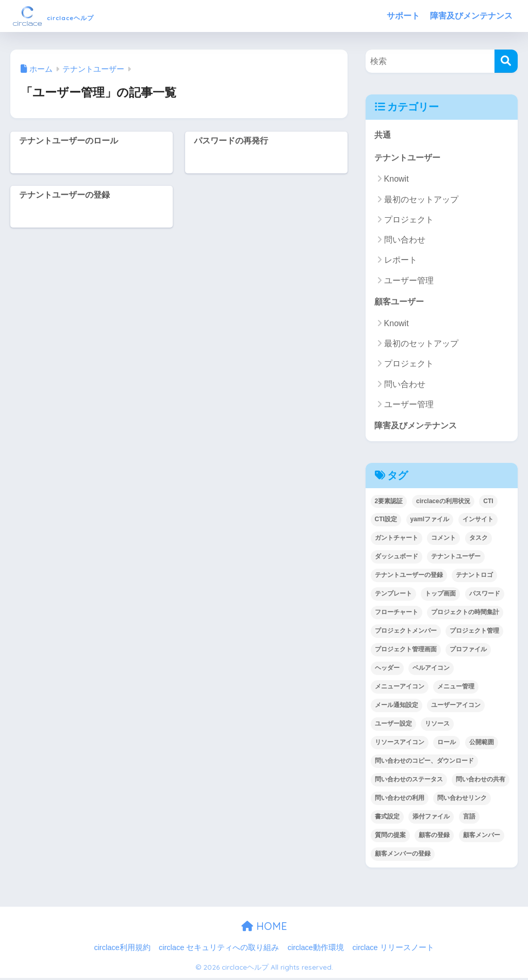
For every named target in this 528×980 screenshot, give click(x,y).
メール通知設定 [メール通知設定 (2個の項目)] (397, 707)
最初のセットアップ (421, 200)
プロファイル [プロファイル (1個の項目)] (468, 651)
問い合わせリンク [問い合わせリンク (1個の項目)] (462, 800)
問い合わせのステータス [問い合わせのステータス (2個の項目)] (409, 781)
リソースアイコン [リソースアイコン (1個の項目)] (400, 744)
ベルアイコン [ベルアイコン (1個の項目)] (431, 670)
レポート (401, 261)
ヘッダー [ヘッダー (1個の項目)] (387, 670)
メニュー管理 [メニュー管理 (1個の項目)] (456, 688)
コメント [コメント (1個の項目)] (443, 540)
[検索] (506, 61)
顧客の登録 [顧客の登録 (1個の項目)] (434, 837)
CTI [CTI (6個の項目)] (488, 503)
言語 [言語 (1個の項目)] (469, 818)
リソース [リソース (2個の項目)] (437, 726)
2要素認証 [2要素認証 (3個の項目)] (389, 503)
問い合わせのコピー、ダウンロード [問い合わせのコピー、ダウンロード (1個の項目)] (424, 763)
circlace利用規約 (122, 950)
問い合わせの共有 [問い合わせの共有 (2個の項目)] (481, 781)
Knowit (397, 180)
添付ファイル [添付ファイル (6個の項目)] (431, 818)
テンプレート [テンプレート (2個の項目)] (393, 596)
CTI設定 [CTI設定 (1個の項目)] (386, 521)
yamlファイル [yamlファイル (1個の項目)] (430, 521)
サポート (403, 16)
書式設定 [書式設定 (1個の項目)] (387, 818)
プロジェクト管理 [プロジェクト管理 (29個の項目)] (474, 633)
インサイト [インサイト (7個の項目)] (478, 521)
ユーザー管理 (409, 282)
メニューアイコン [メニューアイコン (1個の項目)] (400, 688)
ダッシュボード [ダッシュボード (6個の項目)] (397, 558)
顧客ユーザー (401, 303)
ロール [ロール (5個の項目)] (447, 744)
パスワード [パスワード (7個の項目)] (485, 596)
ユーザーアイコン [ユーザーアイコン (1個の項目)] (456, 707)
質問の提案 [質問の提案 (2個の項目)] (390, 837)
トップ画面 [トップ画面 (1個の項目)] (440, 596)
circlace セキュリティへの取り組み (219, 950)
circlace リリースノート (393, 950)
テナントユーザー (409, 158)
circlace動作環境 (316, 950)
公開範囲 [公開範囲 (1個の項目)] (482, 744)
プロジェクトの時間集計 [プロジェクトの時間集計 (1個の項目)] (465, 614)
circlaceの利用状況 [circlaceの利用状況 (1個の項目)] (443, 503)
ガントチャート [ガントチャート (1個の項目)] (397, 540)
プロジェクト (409, 221)
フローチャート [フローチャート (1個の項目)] (397, 614)
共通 (383, 135)
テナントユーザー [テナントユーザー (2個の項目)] (456, 558)
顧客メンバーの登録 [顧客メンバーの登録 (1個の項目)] (403, 856)
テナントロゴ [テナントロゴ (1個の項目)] (474, 577)
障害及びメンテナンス (471, 16)
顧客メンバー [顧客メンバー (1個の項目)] (482, 837)
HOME (264, 928)
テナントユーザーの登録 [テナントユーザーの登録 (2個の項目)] (409, 577)
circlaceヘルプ (74, 16)
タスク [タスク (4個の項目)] (478, 540)
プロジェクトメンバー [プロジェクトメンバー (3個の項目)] (406, 633)
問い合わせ (405, 241)
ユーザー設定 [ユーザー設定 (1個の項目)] (393, 726)
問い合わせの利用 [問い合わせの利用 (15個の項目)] (400, 800)
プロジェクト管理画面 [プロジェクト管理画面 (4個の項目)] (406, 651)
